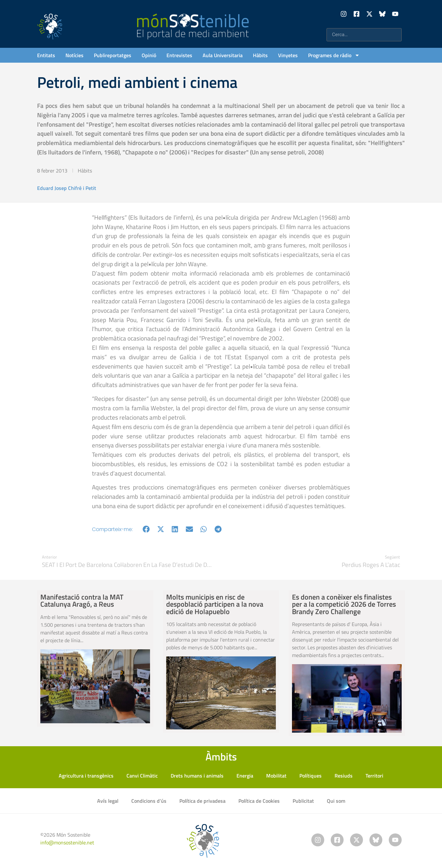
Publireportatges (113, 55)
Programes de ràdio (334, 55)
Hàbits (260, 55)
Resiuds (344, 776)
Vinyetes (288, 55)
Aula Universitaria (223, 55)
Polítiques (311, 776)
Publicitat (303, 801)
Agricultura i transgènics (86, 776)
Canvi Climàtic (142, 776)
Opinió (149, 55)
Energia (245, 776)
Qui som (336, 801)
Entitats (46, 55)
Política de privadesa (202, 801)
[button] (146, 529)
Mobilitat (276, 776)
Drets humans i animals (197, 776)
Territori (374, 776)
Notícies (75, 55)
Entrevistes (179, 55)
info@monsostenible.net (67, 842)
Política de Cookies (259, 801)
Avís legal (108, 801)
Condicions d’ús (149, 801)
